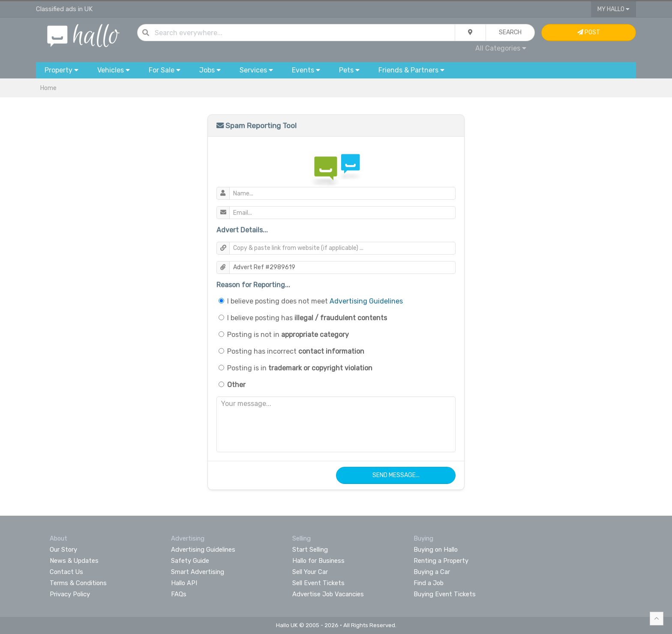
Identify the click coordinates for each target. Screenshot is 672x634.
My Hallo (613, 9)
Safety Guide (190, 561)
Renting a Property (441, 561)
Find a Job (429, 583)
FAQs (179, 594)
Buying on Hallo (436, 550)
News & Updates (74, 561)
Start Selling (310, 550)
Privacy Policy (70, 594)
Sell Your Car (310, 572)
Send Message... (396, 475)
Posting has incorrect (296, 351)
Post (589, 32)
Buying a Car (432, 572)
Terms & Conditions (78, 583)
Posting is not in (288, 335)
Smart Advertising (198, 572)
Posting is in (300, 368)
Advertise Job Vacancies (328, 594)
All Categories (501, 48)
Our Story (63, 550)
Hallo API (184, 583)
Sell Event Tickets (318, 583)
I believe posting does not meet (315, 301)
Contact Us (66, 572)
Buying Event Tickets (445, 594)
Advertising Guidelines (366, 301)
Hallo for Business (318, 561)
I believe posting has (307, 318)
